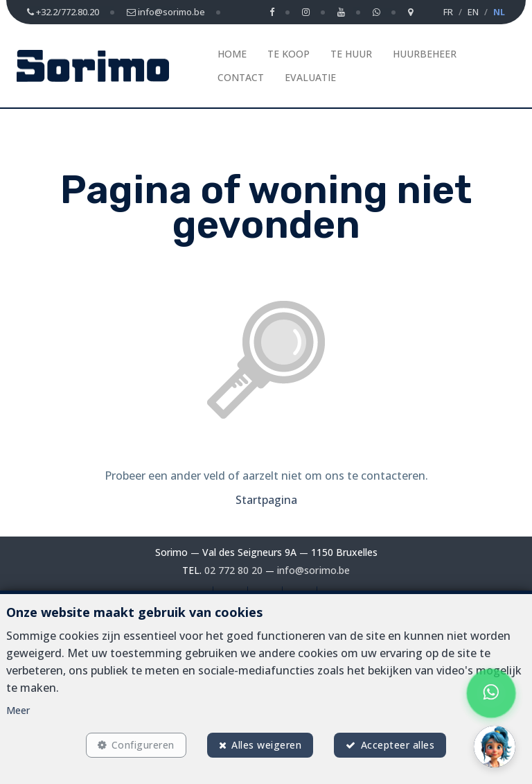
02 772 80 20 (234, 570)
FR (448, 12)
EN (473, 12)
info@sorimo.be (313, 570)
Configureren (140, 743)
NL (499, 12)
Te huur (351, 54)
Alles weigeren (266, 743)
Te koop (289, 54)
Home (232, 54)
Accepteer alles (401, 743)
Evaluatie (310, 77)
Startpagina (266, 500)
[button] (495, 747)
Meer (18, 707)
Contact (241, 77)
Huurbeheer (425, 54)
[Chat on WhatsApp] (491, 694)
